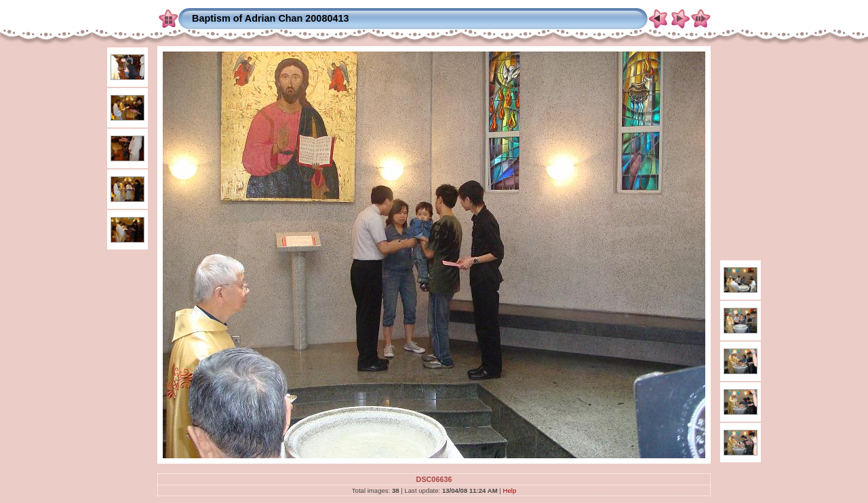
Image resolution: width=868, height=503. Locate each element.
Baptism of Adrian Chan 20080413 (270, 18)
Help (510, 490)
